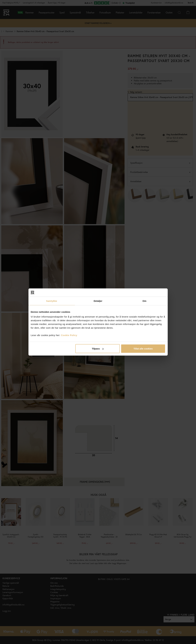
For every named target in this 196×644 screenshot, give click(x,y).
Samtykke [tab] (52, 301)
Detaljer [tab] (98, 301)
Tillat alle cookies (143, 349)
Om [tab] (144, 301)
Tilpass (98, 349)
